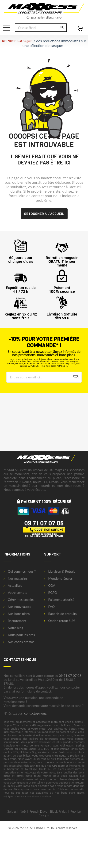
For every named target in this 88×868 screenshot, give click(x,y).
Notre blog (13, 628)
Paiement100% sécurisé (62, 288)
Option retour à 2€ (60, 621)
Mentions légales (58, 579)
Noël (23, 811)
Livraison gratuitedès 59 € (62, 314)
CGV (50, 586)
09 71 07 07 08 (70, 676)
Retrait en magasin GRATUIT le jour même (62, 260)
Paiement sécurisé (59, 600)
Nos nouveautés (17, 607)
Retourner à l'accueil (44, 214)
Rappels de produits (60, 614)
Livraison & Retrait (59, 571)
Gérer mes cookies (19, 600)
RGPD (51, 593)
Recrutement (15, 621)
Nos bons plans (17, 614)
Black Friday (59, 811)
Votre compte (15, 593)
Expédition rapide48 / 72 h (21, 288)
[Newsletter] (76, 377)
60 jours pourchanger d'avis (21, 258)
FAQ (50, 607)
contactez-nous (35, 713)
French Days (38, 811)
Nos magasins (15, 579)
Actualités (13, 586)
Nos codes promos (19, 642)
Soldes (12, 811)
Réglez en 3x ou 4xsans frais (21, 314)
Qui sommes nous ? (20, 571)
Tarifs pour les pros (19, 635)
